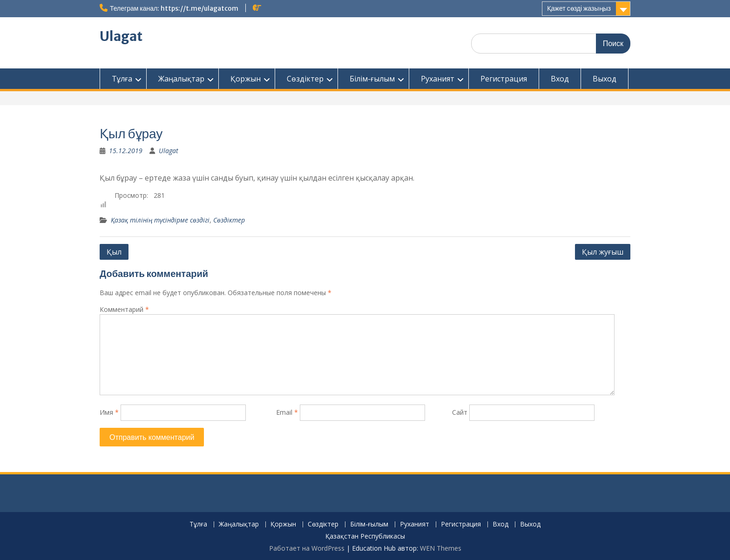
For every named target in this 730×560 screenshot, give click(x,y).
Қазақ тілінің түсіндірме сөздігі (160, 220)
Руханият (438, 79)
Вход (560, 79)
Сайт (460, 412)
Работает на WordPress (307, 548)
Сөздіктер (305, 79)
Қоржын (246, 79)
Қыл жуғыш (603, 252)
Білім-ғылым (372, 79)
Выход (605, 79)
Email (287, 412)
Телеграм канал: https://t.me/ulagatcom (174, 8)
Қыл (114, 252)
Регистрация (504, 79)
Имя (109, 412)
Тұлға (122, 79)
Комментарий (124, 309)
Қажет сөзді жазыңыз (579, 8)
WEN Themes (441, 548)
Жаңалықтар (181, 79)
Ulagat (121, 36)
